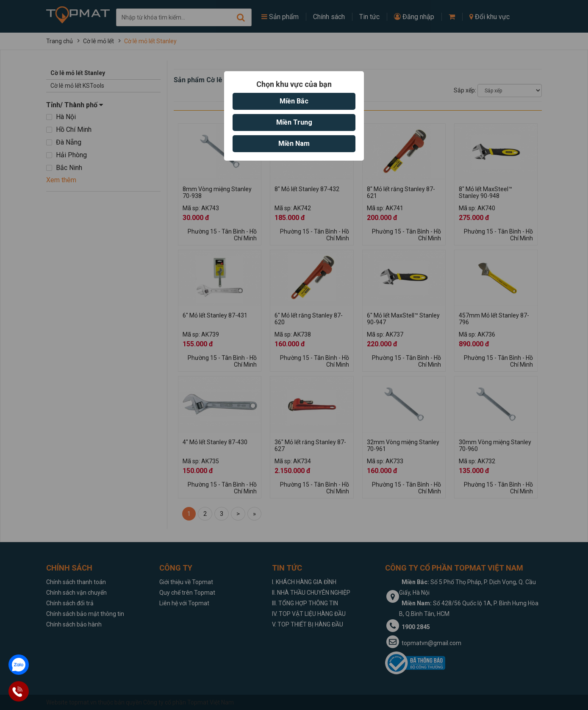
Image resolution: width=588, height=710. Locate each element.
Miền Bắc (294, 101)
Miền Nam (294, 143)
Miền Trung (294, 122)
